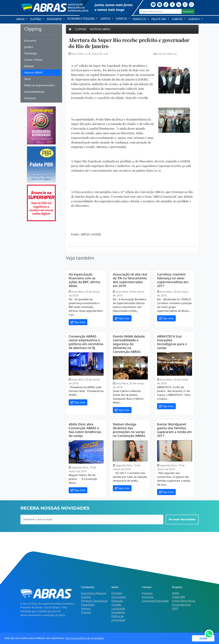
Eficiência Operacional (94, 601)
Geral (27, 79)
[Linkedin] (179, 4)
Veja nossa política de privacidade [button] (84, 638)
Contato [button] (194, 19)
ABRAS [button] (21, 19)
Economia (30, 41)
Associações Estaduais (119, 599)
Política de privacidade (118, 618)
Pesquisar (188, 11)
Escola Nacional (181, 605)
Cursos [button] (106, 19)
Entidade (117, 593)
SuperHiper (88, 605)
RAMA (176, 593)
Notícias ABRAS (33, 73)
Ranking (86, 597)
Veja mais (78, 322)
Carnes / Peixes (33, 60)
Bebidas (29, 66)
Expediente (118, 612)
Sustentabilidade (34, 92)
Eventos (86, 609)
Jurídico (29, 47)
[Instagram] (185, 4)
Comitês (116, 605)
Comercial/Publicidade (155, 601)
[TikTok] (166, 4)
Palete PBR (179, 597)
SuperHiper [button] (55, 19)
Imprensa (147, 597)
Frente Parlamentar (184, 601)
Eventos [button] (122, 19)
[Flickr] (160, 4)
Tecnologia (31, 53)
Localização (118, 609)
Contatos (147, 593)
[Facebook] (172, 4)
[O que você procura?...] (160, 11)
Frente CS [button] (140, 19)
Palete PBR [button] (159, 19)
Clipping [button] (36, 19)
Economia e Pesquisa (94, 593)
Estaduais (30, 98)
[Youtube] (153, 4)
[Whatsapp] (192, 4)
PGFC (175, 609)
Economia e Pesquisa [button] (81, 19)
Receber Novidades (182, 519)
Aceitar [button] (203, 638)
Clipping (81, 29)
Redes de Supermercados (40, 85)
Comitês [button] (177, 19)
